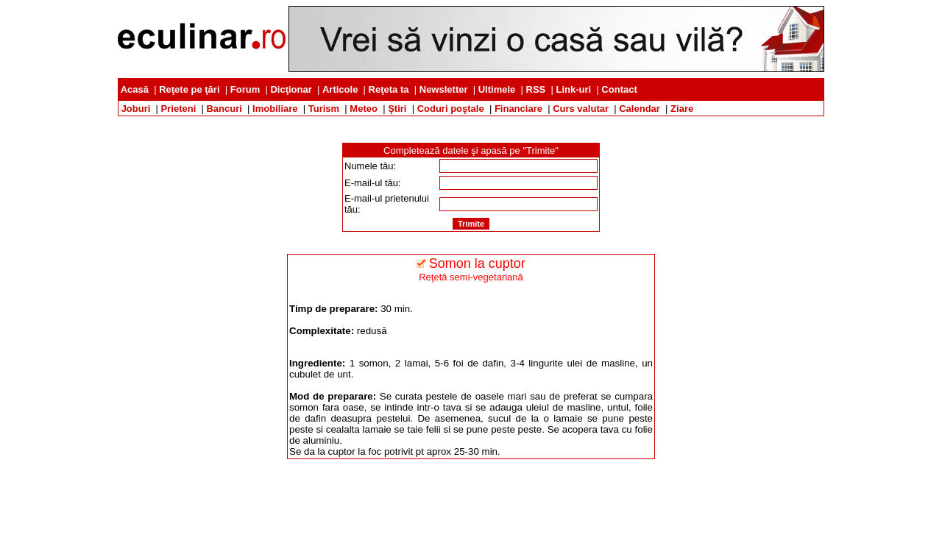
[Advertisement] (471, 122)
